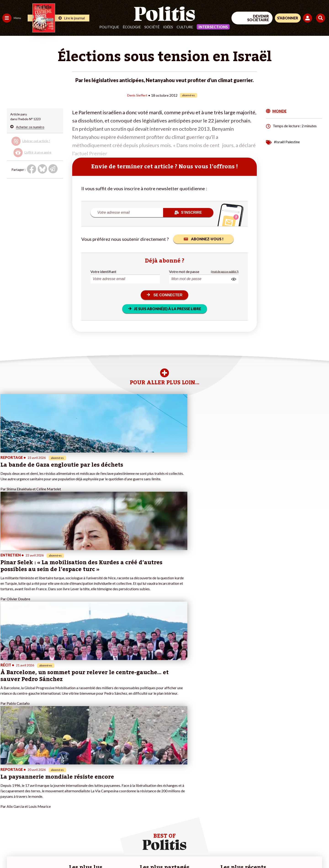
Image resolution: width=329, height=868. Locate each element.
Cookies (186, 852)
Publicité (168, 852)
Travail (24, 776)
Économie (26, 781)
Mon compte (48, 809)
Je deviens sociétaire (54, 785)
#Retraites (82, 790)
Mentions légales (33, 852)
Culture (185, 27)
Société (152, 27)
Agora (7, 776)
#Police (80, 781)
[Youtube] (300, 830)
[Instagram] (314, 830)
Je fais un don (48, 781)
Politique (109, 27)
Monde (7, 804)
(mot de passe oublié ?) (225, 271)
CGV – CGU (100, 852)
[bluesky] (285, 830)
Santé (23, 790)
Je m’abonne (47, 790)
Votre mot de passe (184, 271)
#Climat (80, 776)
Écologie (132, 27)
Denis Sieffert (137, 95)
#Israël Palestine (287, 142)
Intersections (213, 27)
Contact (9, 852)
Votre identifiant (103, 271)
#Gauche (81, 785)
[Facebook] (271, 830)
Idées (168, 27)
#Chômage (82, 795)
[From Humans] (276, 841)
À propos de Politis (52, 804)
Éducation (26, 785)
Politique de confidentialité (135, 852)
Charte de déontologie (68, 852)
